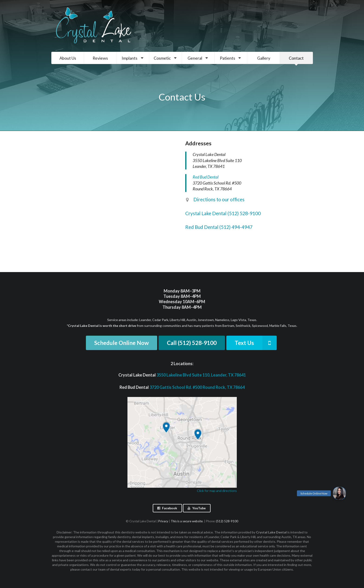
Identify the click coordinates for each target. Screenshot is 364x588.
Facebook (167, 508)
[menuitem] (133, 58)
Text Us (256, 343)
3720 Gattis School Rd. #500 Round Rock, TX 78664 (197, 387)
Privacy (163, 521)
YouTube (197, 508)
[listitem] (249, 202)
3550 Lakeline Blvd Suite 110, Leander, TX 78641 (201, 375)
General (198, 58)
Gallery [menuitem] (264, 58)
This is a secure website (187, 521)
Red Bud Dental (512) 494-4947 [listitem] (219, 227)
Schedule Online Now (122, 343)
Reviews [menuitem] (100, 58)
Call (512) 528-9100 (192, 343)
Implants (133, 58)
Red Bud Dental (206, 177)
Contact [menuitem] (296, 58)
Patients (231, 58)
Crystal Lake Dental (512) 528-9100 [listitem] (223, 213)
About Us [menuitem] (68, 58)
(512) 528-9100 (227, 521)
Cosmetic (166, 58)
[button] (339, 493)
